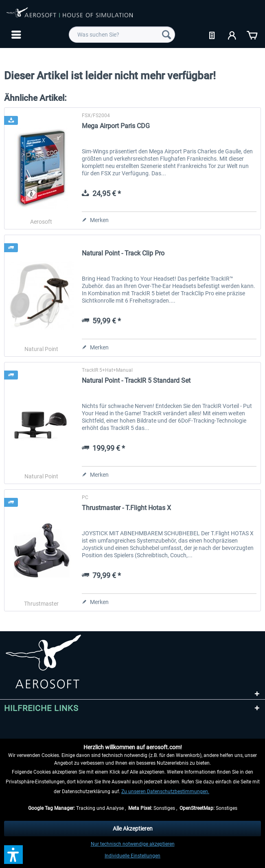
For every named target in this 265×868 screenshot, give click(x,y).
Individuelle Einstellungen (132, 856)
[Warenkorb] (252, 35)
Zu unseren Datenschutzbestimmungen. (165, 792)
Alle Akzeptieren (133, 829)
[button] (13, 855)
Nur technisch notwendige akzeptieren (133, 844)
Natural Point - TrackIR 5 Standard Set (136, 381)
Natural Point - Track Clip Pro (123, 253)
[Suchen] (166, 35)
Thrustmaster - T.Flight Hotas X (126, 508)
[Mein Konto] (232, 35)
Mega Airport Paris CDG (116, 126)
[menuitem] (15, 35)
